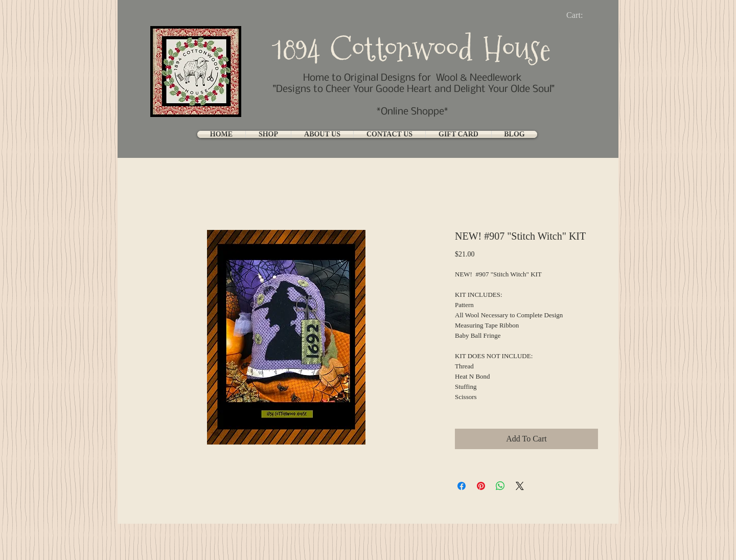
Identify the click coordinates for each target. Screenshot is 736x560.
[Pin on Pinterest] (481, 486)
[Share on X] (520, 486)
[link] (583, 15)
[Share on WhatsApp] (500, 486)
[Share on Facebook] (462, 486)
